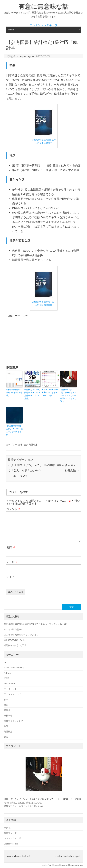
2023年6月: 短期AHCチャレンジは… (21, 635)
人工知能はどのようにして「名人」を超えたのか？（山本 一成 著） (25, 471)
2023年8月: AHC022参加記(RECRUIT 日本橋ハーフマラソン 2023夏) (36, 624)
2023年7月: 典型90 (13, 629)
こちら (38, 803)
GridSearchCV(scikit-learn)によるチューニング (50, 392)
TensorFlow (10, 683)
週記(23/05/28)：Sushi (14, 640)
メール (12, 562)
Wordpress (77, 865)
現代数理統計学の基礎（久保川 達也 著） (14, 392)
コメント (14, 509)
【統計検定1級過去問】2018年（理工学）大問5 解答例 (14, 430)
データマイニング (12, 694)
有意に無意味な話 (44, 6)
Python (7, 673)
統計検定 (33, 445)
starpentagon (25, 56)
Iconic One (47, 865)
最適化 (7, 710)
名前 (11, 547)
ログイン (8, 828)
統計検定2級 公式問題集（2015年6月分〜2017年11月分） (32, 394)
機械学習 (8, 716)
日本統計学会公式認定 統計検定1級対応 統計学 (43, 140)
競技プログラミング (14, 721)
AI (5, 662)
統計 (26, 445)
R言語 (7, 678)
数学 (6, 700)
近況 (6, 737)
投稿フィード (10, 833)
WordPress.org (11, 844)
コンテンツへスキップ (44, 25)
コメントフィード (12, 838)
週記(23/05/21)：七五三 (15, 645)
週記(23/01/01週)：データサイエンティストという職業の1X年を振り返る (68, 395)
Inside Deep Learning (14, 668)
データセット (10, 689)
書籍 (20, 445)
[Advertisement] (34, 340)
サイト (10, 577)
